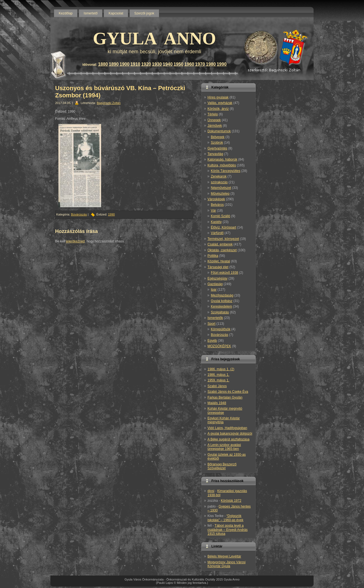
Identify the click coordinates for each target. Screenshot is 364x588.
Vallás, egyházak (220, 103)
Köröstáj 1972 (231, 501)
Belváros (217, 205)
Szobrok (217, 143)
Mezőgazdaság (222, 295)
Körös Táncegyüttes (226, 171)
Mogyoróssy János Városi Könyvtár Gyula (226, 564)
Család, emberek (220, 244)
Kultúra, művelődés (222, 165)
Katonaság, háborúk (222, 159)
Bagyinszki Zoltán (109, 103)
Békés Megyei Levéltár (224, 556)
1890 (114, 64)
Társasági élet (218, 267)
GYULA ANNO (154, 38)
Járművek (215, 126)
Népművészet (221, 188)
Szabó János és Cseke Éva (228, 392)
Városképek (216, 199)
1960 (189, 64)
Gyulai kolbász (222, 301)
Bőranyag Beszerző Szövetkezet (222, 466)
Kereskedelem (221, 306)
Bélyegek (218, 137)
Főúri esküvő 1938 (225, 273)
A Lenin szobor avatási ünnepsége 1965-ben (224, 447)
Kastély (216, 222)
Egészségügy (217, 278)
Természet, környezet (223, 239)
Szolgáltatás (220, 312)
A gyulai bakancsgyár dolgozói (230, 434)
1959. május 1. (218, 380)
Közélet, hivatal (219, 261)
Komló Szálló (221, 216)
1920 (146, 64)
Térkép (213, 114)
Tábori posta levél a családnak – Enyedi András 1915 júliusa (228, 530)
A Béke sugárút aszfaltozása (228, 439)
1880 (103, 64)
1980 (211, 64)
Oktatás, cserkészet (222, 250)
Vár (213, 211)
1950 (178, 64)
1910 (135, 64)
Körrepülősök (221, 329)
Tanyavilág (215, 154)
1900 (125, 64)
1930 (157, 64)
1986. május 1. (218, 375)
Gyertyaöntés (217, 148)
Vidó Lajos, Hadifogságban (227, 428)
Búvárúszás (79, 214)
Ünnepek (214, 120)
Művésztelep (220, 194)
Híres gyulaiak (218, 97)
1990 (222, 64)
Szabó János (217, 386)
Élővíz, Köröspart (223, 227)
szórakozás (219, 182)
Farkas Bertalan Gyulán (225, 397)
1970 (200, 64)
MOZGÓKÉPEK (219, 346)
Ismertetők (215, 318)
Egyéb (212, 341)
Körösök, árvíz (218, 109)
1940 (168, 64)
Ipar (214, 290)
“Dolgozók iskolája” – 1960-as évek (225, 518)
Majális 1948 (217, 403)
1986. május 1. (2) (221, 369)
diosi (211, 491)
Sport (212, 324)
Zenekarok (219, 176)
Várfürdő (217, 233)
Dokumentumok (219, 131)
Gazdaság (215, 284)
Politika (213, 256)
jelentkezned (75, 241)
